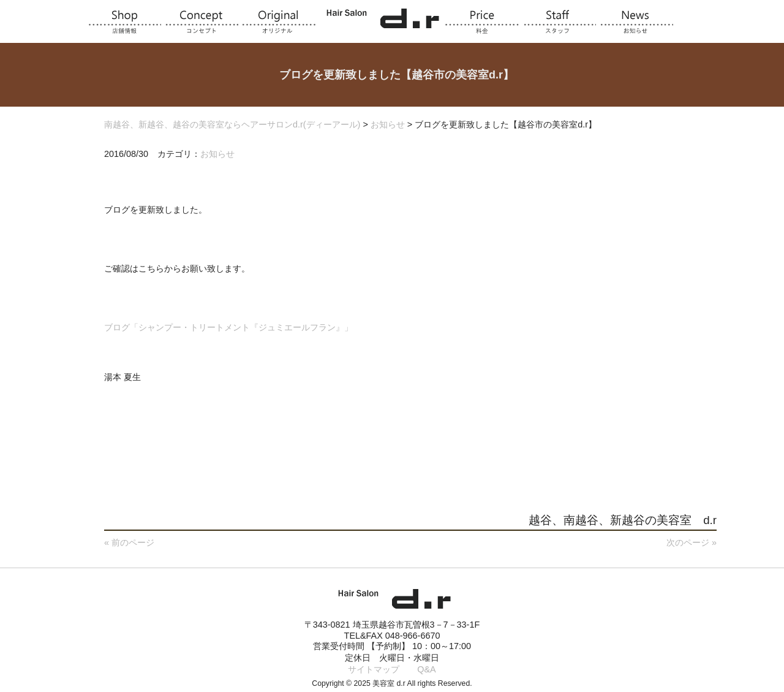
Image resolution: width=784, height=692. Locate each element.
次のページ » (692, 542)
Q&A (426, 669)
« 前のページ (129, 542)
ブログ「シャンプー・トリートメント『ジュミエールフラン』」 (228, 327)
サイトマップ (374, 669)
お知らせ (217, 154)
